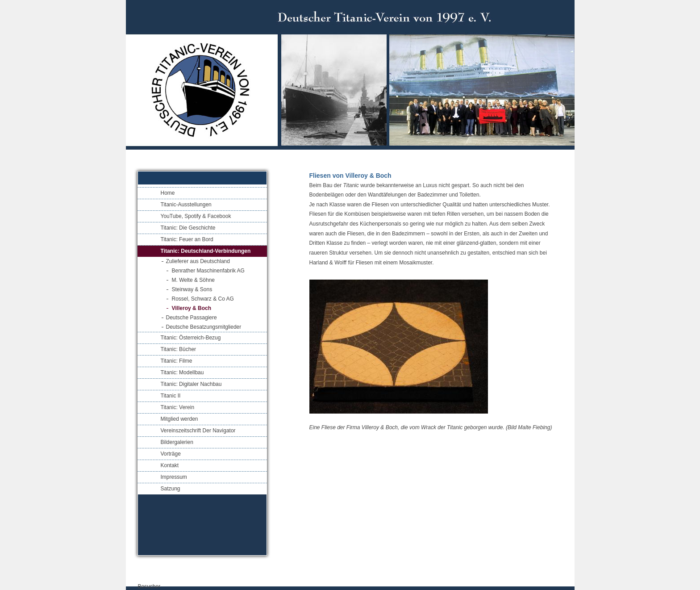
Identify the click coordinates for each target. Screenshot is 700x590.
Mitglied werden (179, 419)
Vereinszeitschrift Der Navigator (198, 431)
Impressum (174, 477)
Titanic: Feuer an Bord (187, 239)
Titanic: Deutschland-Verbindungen (206, 251)
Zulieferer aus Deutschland (198, 261)
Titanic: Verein (178, 407)
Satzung (171, 489)
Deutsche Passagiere (192, 318)
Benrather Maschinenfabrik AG (208, 271)
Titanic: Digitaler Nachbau (191, 384)
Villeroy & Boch (192, 308)
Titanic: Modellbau (182, 372)
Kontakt (170, 465)
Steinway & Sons (192, 289)
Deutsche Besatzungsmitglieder (204, 327)
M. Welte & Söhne (194, 280)
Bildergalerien (177, 442)
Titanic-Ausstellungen (186, 205)
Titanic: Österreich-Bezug (191, 338)
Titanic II (171, 396)
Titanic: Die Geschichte (188, 228)
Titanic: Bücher (179, 349)
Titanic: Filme (177, 361)
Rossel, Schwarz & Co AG (203, 299)
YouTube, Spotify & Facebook (196, 216)
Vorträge (171, 454)
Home (168, 193)
